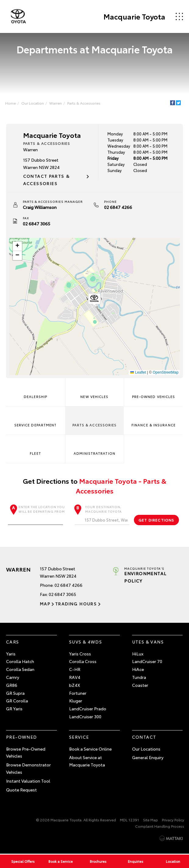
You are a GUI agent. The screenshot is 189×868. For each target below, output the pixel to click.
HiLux (138, 654)
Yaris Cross (80, 654)
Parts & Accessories (84, 103)
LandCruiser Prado (88, 709)
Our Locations (146, 749)
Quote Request (21, 790)
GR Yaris (14, 709)
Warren (56, 103)
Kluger (76, 701)
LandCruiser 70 (147, 662)
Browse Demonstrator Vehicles (28, 769)
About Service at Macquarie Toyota (87, 761)
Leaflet (138, 372)
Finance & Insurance (154, 418)
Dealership (35, 390)
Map (45, 604)
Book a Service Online (90, 749)
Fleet (36, 447)
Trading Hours (76, 604)
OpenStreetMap (165, 372)
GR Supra (15, 693)
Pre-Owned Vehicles (153, 390)
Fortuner (78, 693)
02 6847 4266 (118, 207)
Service (79, 737)
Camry (13, 677)
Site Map (150, 820)
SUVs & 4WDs (86, 642)
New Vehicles (94, 390)
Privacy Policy (173, 820)
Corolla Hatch (20, 662)
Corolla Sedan (20, 669)
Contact (144, 737)
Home (11, 103)
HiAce (138, 669)
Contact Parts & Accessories (47, 180)
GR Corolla (17, 701)
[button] (94, 300)
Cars (13, 642)
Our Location (33, 103)
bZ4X (75, 685)
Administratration (94, 447)
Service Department (36, 418)
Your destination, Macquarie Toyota (102, 515)
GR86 (12, 685)
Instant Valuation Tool (28, 781)
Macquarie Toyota (134, 16)
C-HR (75, 669)
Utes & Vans (148, 642)
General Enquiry (148, 758)
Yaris (11, 654)
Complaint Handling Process (160, 826)
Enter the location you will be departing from (36, 515)
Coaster (140, 685)
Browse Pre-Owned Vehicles (26, 752)
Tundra (139, 677)
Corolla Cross (83, 662)
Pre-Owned (22, 737)
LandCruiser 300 (85, 717)
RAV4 (75, 677)
